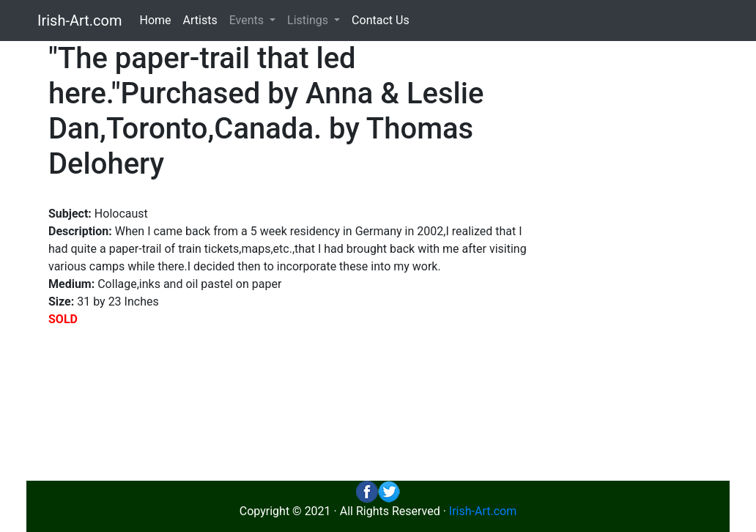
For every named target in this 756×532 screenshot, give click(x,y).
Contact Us (381, 20)
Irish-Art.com (80, 21)
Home (156, 20)
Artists (200, 20)
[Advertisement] (642, 261)
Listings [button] (309, 20)
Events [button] (248, 20)
